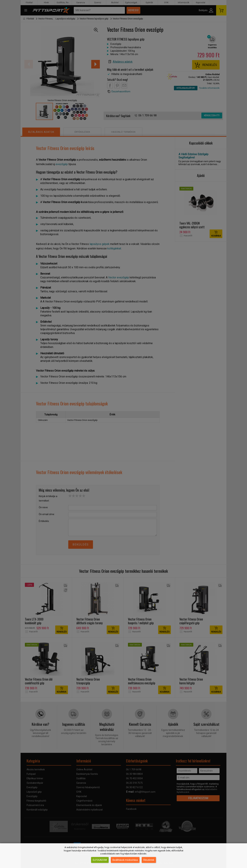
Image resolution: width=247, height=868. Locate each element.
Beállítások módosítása (125, 860)
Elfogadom (100, 860)
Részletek (149, 860)
